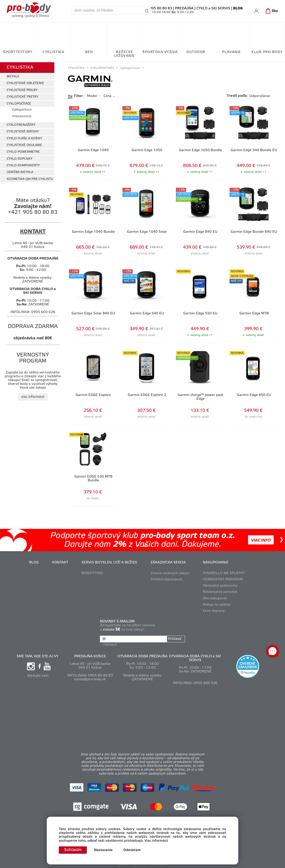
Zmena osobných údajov (170, 573)
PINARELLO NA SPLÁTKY (224, 573)
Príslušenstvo (22, 116)
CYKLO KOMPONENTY (23, 166)
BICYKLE (13, 77)
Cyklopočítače (22, 110)
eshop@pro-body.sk (90, 679)
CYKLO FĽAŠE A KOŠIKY (24, 139)
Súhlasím (73, 850)
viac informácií (33, 397)
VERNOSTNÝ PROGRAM (223, 579)
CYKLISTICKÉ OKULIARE (24, 145)
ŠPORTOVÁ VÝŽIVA (160, 52)
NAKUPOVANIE (216, 563)
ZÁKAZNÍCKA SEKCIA (168, 563)
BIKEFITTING (92, 573)
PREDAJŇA (184, 8)
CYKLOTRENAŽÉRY (21, 125)
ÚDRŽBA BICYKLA (20, 172)
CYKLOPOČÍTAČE (19, 104)
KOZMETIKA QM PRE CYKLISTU (30, 179)
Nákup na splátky (217, 605)
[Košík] (271, 11)
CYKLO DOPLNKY (20, 159)
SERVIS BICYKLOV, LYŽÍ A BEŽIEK (109, 563)
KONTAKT (60, 563)
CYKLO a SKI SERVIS (213, 8)
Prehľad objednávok (166, 579)
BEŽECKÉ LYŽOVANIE (125, 54)
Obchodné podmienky (220, 586)
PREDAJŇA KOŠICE (90, 656)
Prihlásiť (175, 639)
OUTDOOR (196, 52)
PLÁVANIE (232, 52)
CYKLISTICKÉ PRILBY (22, 90)
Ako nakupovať (215, 598)
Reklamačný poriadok (220, 592)
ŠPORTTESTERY (18, 52)
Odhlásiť (110, 645)
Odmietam (132, 850)
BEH (89, 52)
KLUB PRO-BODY (267, 52)
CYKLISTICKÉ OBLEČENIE (25, 83)
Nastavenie (103, 850)
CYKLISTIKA (53, 52)
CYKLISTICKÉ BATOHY (23, 132)
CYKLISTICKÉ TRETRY (23, 97)
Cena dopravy (214, 611)
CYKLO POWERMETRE (23, 152)
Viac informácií (156, 841)
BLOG (34, 563)
